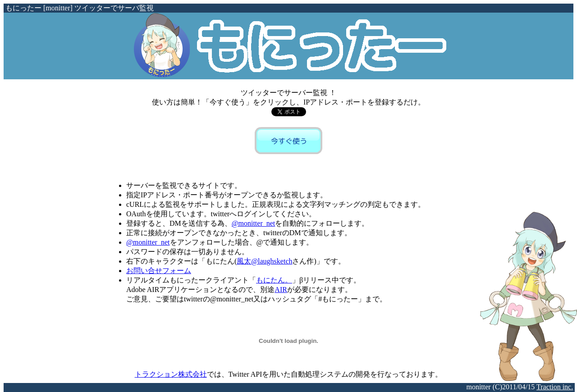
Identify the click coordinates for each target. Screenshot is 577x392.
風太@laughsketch (264, 261)
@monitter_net (254, 223)
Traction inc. (555, 387)
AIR (281, 289)
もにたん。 (274, 280)
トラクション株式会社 (171, 374)
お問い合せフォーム (159, 271)
